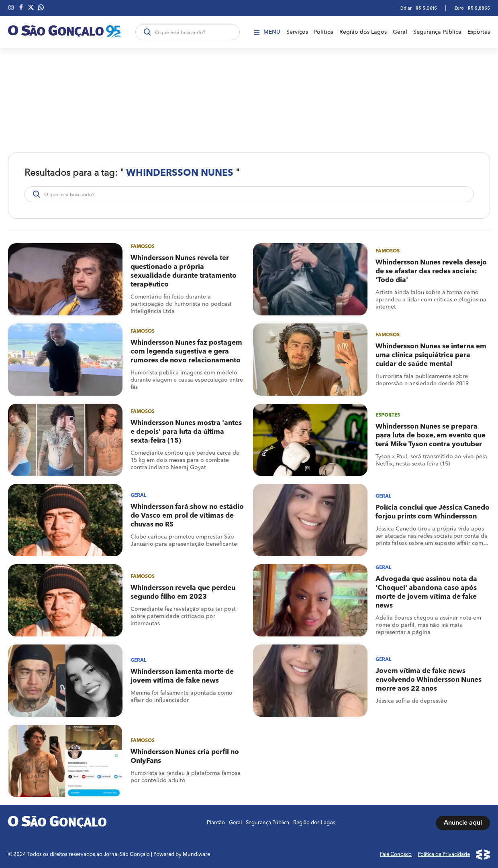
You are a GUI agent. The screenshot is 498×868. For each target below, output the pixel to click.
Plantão (216, 823)
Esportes (479, 32)
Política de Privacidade (444, 855)
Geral (400, 32)
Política (324, 32)
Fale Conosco (396, 855)
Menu (267, 32)
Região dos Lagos (363, 32)
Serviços (297, 32)
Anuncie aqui (463, 823)
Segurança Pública (437, 32)
